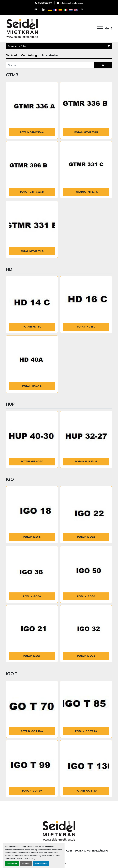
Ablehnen (26, 863)
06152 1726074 (45, 3)
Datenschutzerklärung (25, 858)
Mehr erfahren (41, 863)
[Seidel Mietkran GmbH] (59, 830)
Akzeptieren (12, 863)
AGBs (69, 851)
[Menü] (100, 28)
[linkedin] (44, 10)
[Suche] (50, 65)
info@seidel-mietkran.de (72, 3)
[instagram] (36, 10)
